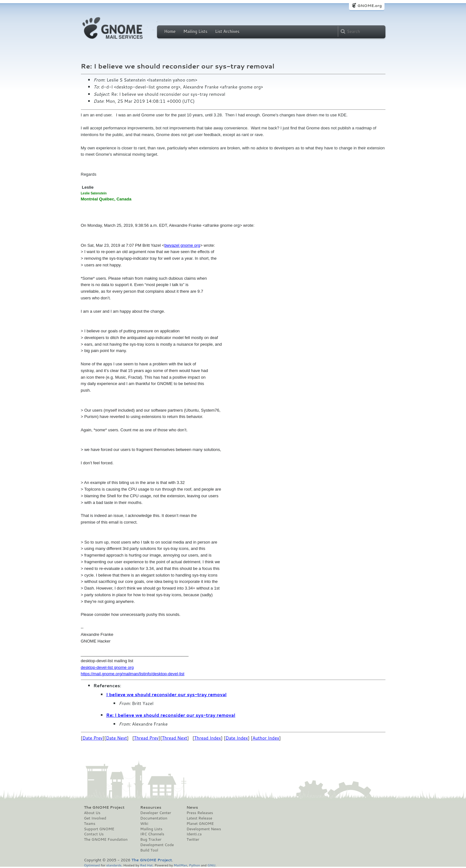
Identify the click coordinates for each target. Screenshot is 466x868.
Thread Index (208, 738)
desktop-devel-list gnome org (107, 667)
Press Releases (200, 813)
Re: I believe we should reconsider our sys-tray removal (171, 715)
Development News (204, 829)
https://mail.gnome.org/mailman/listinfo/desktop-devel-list (133, 674)
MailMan (180, 865)
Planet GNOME (200, 824)
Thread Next (174, 738)
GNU (211, 865)
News (192, 807)
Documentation (154, 818)
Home (170, 31)
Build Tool (149, 850)
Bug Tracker (151, 839)
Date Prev (93, 738)
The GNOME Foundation (106, 839)
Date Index (237, 738)
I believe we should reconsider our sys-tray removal (167, 695)
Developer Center (156, 813)
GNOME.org (369, 6)
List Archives (227, 31)
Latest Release (199, 818)
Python (195, 865)
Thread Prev (146, 738)
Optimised (92, 865)
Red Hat (146, 865)
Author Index (266, 738)
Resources (151, 807)
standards (114, 865)
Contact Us (94, 834)
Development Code (157, 845)
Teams (90, 824)
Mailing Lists (195, 31)
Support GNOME (99, 829)
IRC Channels (152, 834)
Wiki (144, 824)
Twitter (193, 839)
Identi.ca (194, 834)
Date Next (116, 738)
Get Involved (95, 818)
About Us (92, 813)
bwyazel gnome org (182, 245)
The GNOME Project (104, 807)
